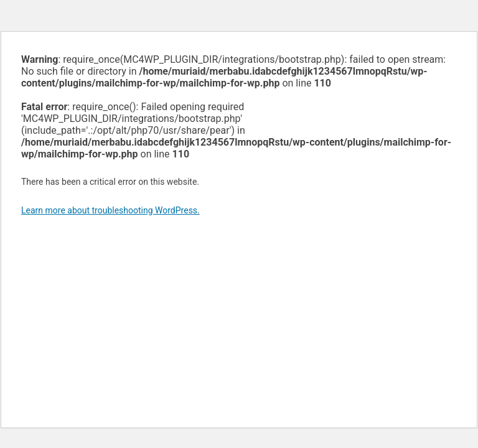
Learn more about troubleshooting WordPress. (110, 210)
